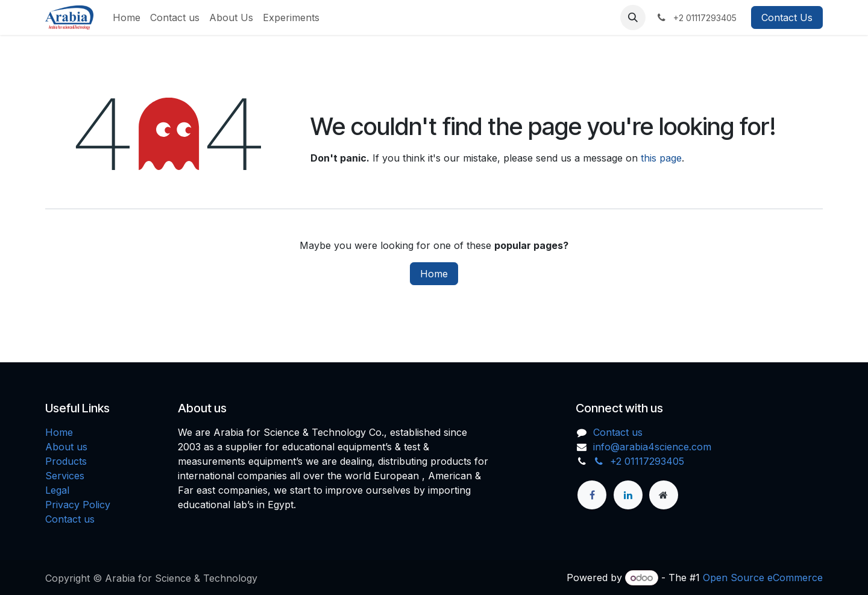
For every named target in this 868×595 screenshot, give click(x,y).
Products (66, 461)
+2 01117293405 (639, 461)
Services (65, 476)
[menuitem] (127, 17)
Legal (57, 490)
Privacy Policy (78, 505)
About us (66, 447)
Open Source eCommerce (763, 578)
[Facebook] (592, 495)
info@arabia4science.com (652, 447)
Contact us (70, 519)
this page (661, 158)
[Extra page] (664, 495)
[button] (633, 17)
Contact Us (787, 17)
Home (434, 274)
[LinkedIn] (628, 495)
